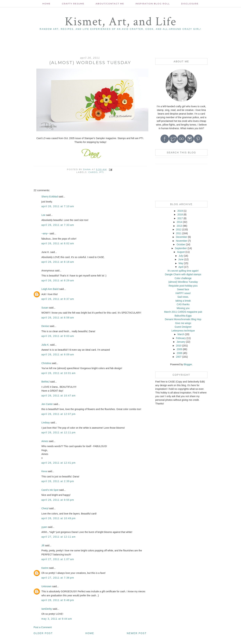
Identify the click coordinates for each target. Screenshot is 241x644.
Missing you (183, 308)
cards (93, 172)
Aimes (45, 441)
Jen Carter (47, 404)
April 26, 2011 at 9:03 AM (58, 336)
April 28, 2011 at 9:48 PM (58, 600)
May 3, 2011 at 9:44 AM (57, 619)
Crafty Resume (73, 4)
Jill (43, 545)
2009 (179, 349)
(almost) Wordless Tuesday (183, 282)
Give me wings (183, 323)
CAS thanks (183, 304)
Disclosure (190, 4)
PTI (102, 172)
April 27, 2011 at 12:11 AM (59, 537)
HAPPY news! (183, 293)
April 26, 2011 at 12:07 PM (59, 414)
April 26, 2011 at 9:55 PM (58, 500)
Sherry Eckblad (50, 197)
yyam (44, 527)
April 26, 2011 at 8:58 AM (58, 318)
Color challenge (183, 278)
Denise (45, 326)
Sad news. (183, 297)
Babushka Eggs (183, 316)
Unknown (46, 586)
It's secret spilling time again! (183, 271)
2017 (180, 218)
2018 (180, 214)
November (182, 241)
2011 (179, 233)
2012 (179, 229)
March (181, 334)
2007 (179, 357)
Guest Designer (183, 327)
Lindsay (46, 423)
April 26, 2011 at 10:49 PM (59, 518)
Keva (44, 471)
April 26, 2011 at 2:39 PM (58, 481)
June (181, 259)
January (181, 342)
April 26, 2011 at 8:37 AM (58, 299)
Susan (45, 308)
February (181, 338)
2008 (179, 353)
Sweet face (183, 289)
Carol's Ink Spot (50, 490)
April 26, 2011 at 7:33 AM (58, 225)
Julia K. (45, 345)
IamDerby (47, 609)
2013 (179, 226)
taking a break (183, 301)
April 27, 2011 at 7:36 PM (58, 578)
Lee (43, 215)
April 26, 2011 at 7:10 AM (58, 206)
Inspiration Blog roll (153, 4)
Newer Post (137, 633)
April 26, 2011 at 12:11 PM (59, 432)
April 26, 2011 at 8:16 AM (58, 262)
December (182, 237)
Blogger (188, 364)
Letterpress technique (183, 331)
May (181, 263)
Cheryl (45, 508)
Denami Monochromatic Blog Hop (183, 319)
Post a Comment (43, 627)
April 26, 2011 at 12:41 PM (59, 463)
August (181, 252)
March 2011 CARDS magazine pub (183, 312)
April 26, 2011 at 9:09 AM (58, 354)
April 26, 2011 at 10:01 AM (59, 373)
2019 (180, 211)
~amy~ (45, 233)
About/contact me (110, 4)
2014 (179, 222)
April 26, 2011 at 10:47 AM (59, 396)
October (181, 244)
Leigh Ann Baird (50, 289)
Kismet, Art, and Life (121, 22)
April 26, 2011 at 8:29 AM (58, 280)
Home (47, 4)
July (181, 256)
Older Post (43, 633)
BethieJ (45, 382)
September (181, 248)
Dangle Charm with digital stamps (183, 274)
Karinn (45, 568)
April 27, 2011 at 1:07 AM (58, 559)
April (181, 267)
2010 (179, 346)
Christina (46, 363)
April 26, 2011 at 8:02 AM (58, 243)
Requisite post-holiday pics (183, 286)
